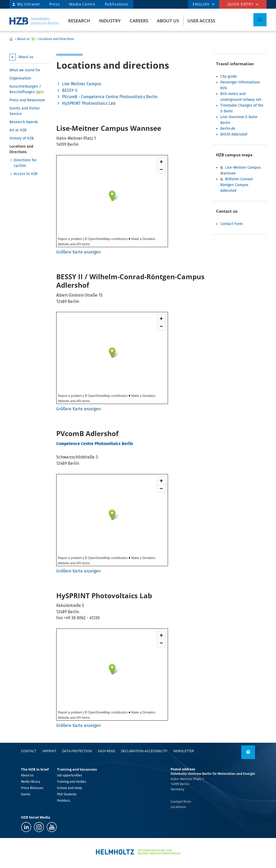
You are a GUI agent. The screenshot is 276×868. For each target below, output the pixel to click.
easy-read (107, 751)
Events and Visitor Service (25, 111)
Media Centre (82, 4)
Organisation (20, 78)
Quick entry (240, 4)
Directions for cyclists (25, 163)
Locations (178, 807)
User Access (201, 21)
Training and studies (72, 782)
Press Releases (32, 788)
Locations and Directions (56, 39)
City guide (229, 76)
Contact (29, 751)
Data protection (77, 751)
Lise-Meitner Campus (82, 84)
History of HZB (22, 138)
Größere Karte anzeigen (78, 252)
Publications (117, 4)
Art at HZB (18, 130)
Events (26, 794)
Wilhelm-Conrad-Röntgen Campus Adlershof (237, 185)
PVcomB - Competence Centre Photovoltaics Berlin (110, 97)
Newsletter (184, 751)
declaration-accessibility (144, 751)
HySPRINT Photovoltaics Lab (89, 103)
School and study (70, 788)
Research (79, 21)
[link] (248, 752)
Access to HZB (26, 174)
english (201, 4)
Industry (110, 21)
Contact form (181, 802)
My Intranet (29, 4)
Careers (139, 21)
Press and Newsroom (27, 100)
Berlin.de (228, 129)
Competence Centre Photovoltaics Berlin (95, 444)
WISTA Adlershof (234, 134)
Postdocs (64, 801)
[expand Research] (33, 39)
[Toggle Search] (260, 20)
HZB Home (11, 39)
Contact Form (231, 224)
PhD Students (67, 794)
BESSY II (70, 90)
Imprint (49, 751)
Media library (31, 782)
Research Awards (24, 122)
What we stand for (25, 70)
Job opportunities (70, 775)
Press (55, 4)
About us (168, 21)
